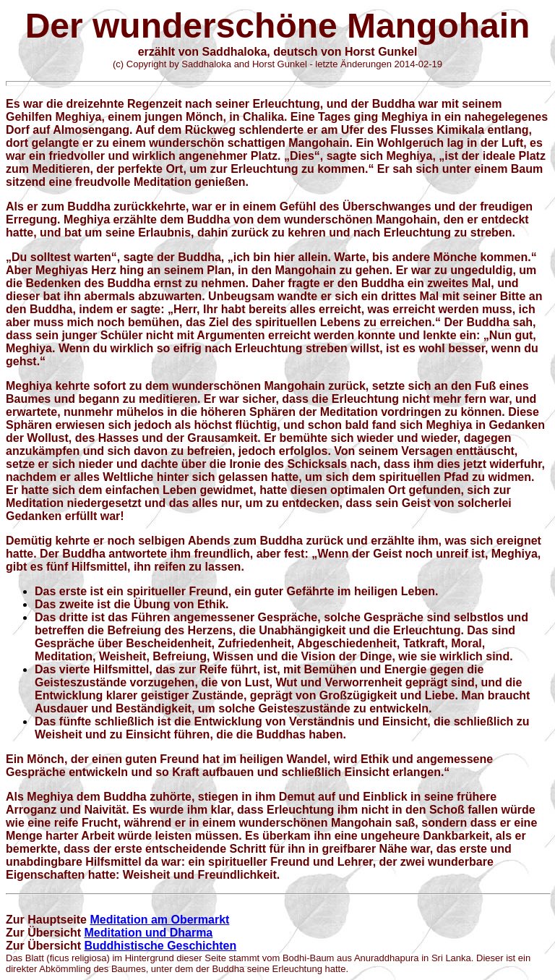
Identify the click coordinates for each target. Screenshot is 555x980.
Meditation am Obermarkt (159, 920)
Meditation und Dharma (148, 933)
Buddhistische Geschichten (160, 946)
